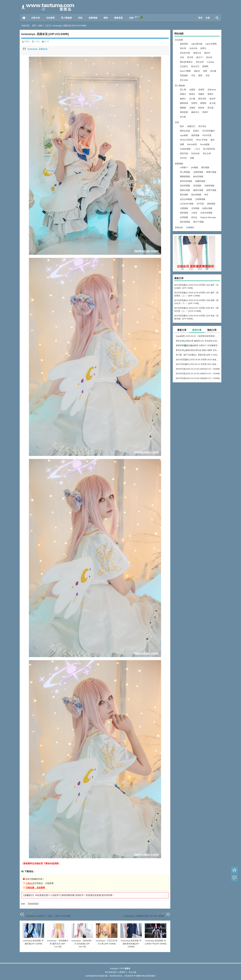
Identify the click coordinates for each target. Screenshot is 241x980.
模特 (106, 18)
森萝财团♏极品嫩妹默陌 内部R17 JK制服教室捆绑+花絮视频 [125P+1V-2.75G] (198, 345)
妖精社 (196, 131)
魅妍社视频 (198, 190)
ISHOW (183, 158)
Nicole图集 (205, 144)
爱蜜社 (210, 94)
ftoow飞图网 (185, 71)
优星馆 (194, 103)
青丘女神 (207, 153)
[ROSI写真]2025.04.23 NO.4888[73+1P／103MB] (198, 374)
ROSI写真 (207, 135)
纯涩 (206, 195)
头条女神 (193, 48)
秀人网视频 (185, 172)
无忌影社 (184, 66)
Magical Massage (208, 217)
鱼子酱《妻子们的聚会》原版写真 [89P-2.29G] (197, 355)
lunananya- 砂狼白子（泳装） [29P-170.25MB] (48, 916)
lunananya (33, 904)
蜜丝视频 (205, 167)
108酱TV (184, 167)
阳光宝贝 (195, 66)
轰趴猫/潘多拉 (186, 62)
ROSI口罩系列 (186, 140)
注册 (208, 18)
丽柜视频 (195, 135)
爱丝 (182, 126)
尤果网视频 (200, 199)
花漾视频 (197, 186)
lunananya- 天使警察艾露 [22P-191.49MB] (144, 916)
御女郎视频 (198, 177)
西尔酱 (213, 71)
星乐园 (210, 108)
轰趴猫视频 (185, 222)
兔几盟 (212, 103)
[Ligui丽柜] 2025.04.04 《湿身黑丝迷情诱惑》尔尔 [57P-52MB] (198, 336)
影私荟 (201, 108)
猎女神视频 (196, 195)
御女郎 (212, 99)
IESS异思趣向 (209, 131)
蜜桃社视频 (185, 190)
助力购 (183, 117)
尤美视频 (195, 208)
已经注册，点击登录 (35, 888)
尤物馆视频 (209, 186)
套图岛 (27, 41)
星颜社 (183, 94)
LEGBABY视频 (187, 204)
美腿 (192, 158)
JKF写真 (200, 204)
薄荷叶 (205, 112)
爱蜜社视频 (211, 172)
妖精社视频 (207, 208)
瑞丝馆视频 (185, 186)
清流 (207, 75)
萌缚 (205, 71)
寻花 (193, 75)
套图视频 (93, 18)
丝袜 (80, 18)
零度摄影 (184, 75)
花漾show (212, 90)
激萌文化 (197, 53)
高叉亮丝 (202, 126)
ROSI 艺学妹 (202, 140)
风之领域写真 (209, 149)
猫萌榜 (203, 103)
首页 (24, 18)
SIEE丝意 (196, 153)
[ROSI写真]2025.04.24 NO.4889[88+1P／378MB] (198, 378)
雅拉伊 (207, 53)
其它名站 (184, 80)
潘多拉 (197, 71)
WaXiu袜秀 (192, 144)
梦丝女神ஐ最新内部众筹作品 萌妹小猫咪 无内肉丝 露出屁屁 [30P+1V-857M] (198, 350)
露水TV (200, 57)
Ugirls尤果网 (211, 44)
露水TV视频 (199, 222)
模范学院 (202, 99)
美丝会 (194, 217)
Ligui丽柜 (184, 135)
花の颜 (192, 99)
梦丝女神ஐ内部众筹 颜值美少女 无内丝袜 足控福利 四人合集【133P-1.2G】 (198, 341)
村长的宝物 (185, 53)
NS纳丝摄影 (185, 149)
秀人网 (183, 90)
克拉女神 (200, 62)
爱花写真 (184, 153)
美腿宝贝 (191, 126)
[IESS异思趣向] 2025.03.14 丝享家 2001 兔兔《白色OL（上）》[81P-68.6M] (198, 364)
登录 (200, 18)
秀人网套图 (66, 18)
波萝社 (203, 48)
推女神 (183, 48)
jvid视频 (195, 167)
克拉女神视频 (186, 199)
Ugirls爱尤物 (197, 44)
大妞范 (194, 213)
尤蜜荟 (192, 90)
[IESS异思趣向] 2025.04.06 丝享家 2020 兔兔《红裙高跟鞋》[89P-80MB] (198, 360)
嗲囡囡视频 (185, 177)
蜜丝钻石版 (185, 131)
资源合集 (179, 227)
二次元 (48, 26)
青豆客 (190, 57)
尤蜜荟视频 (198, 172)
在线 (136, 18)
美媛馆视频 (200, 181)
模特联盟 (184, 112)
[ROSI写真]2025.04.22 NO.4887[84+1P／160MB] (198, 369)
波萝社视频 (211, 190)
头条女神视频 (206, 213)
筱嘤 (182, 144)
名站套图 (50, 18)
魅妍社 (183, 99)
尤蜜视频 (184, 208)
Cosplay (210, 62)
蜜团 (200, 75)
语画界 (201, 90)
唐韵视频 (184, 213)
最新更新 (119, 18)
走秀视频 (184, 217)
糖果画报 (184, 103)
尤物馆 (192, 108)
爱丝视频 (184, 195)
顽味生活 (195, 112)
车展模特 (190, 227)
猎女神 (209, 57)
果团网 (205, 66)
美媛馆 (201, 94)
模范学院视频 (186, 181)
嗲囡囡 (183, 108)
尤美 (182, 57)
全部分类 (36, 18)
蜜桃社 (192, 94)
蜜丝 (213, 140)
